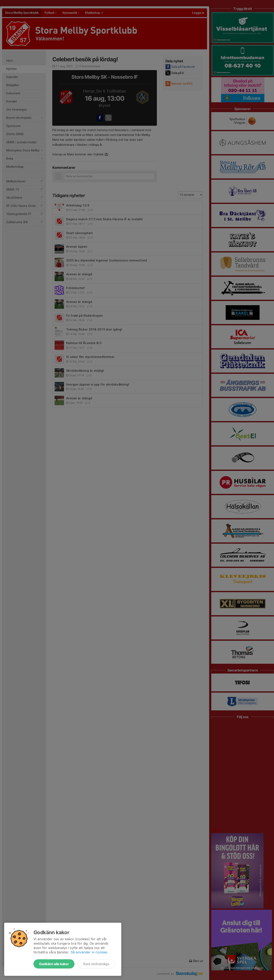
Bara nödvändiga (96, 964)
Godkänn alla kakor (54, 964)
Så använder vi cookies (89, 952)
